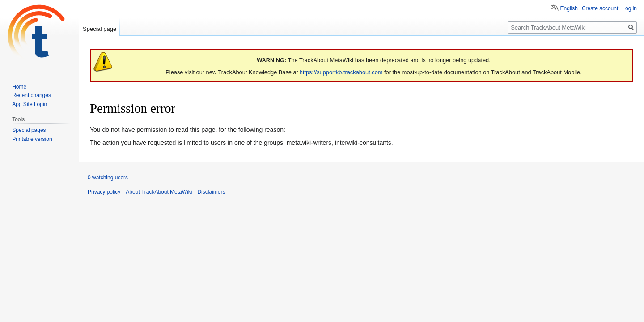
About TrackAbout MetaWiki (159, 192)
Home (19, 87)
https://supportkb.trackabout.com (341, 72)
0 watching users (108, 178)
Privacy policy (104, 192)
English (569, 8)
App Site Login (30, 104)
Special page (100, 29)
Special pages (29, 130)
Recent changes (32, 95)
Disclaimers (211, 192)
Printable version (32, 139)
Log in (629, 8)
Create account (600, 8)
